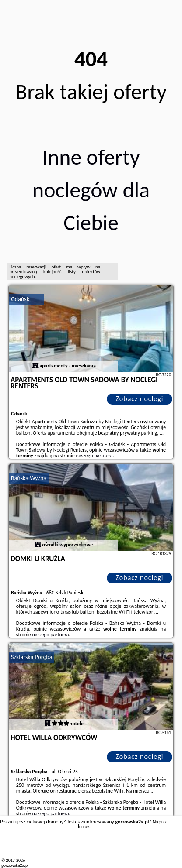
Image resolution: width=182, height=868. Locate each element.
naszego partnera (94, 456)
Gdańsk (20, 299)
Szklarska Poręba (31, 657)
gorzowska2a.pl (15, 865)
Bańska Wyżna (29, 478)
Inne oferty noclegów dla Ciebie (91, 190)
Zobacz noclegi (140, 399)
